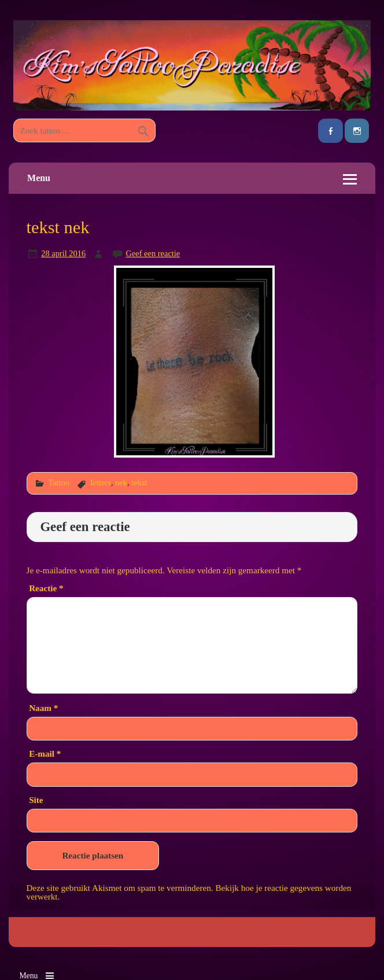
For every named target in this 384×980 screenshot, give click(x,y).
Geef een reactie (153, 253)
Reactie (46, 588)
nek (121, 482)
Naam (43, 708)
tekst (139, 482)
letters (101, 482)
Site (36, 800)
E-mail (45, 754)
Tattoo (59, 482)
